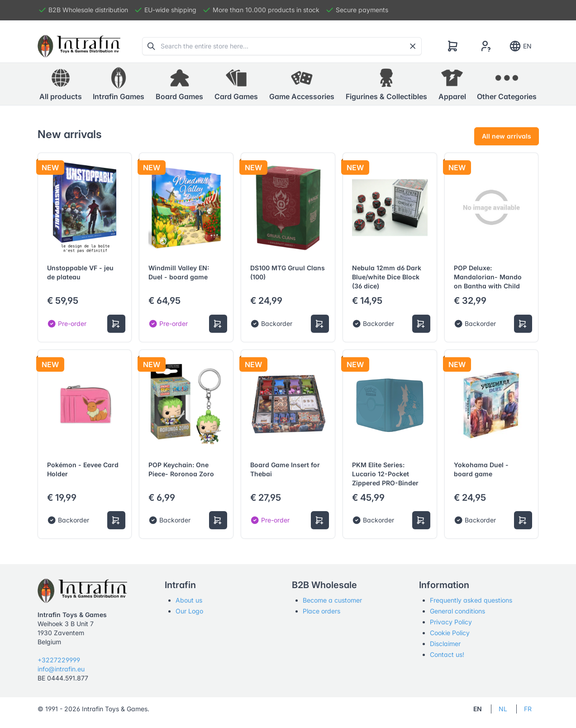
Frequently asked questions (471, 600)
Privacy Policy (451, 622)
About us (189, 600)
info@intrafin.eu (61, 669)
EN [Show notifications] (520, 46)
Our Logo (189, 611)
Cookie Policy (450, 633)
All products (61, 84)
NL (503, 709)
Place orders (321, 611)
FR (528, 709)
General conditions (457, 611)
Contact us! (447, 654)
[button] (119, 84)
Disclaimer (445, 644)
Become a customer (332, 600)
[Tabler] (79, 46)
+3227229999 (59, 660)
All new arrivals (507, 136)
